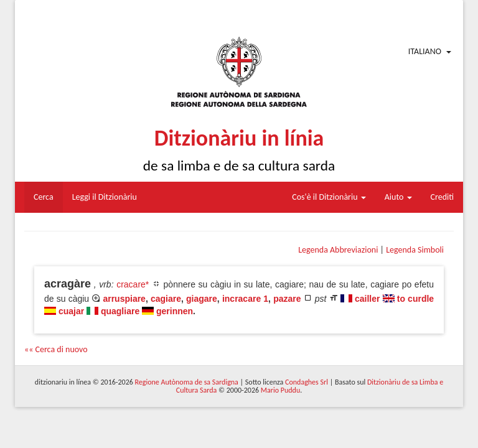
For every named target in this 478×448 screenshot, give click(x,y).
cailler (367, 299)
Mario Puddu (280, 390)
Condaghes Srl (307, 382)
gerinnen (175, 311)
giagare (202, 299)
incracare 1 (245, 299)
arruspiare (124, 299)
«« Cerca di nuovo (56, 349)
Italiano (425, 51)
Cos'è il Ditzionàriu (329, 197)
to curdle (415, 299)
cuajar (71, 311)
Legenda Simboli (415, 250)
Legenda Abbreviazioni (338, 250)
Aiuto (398, 197)
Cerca (44, 197)
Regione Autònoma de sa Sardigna (187, 382)
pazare (287, 299)
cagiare (166, 299)
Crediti (443, 197)
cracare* (133, 284)
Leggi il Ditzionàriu (105, 197)
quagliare (120, 311)
